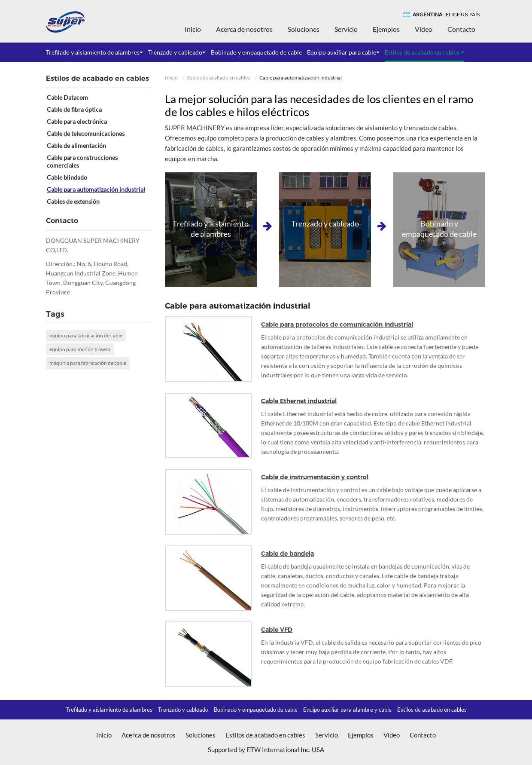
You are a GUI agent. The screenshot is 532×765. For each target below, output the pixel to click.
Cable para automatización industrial (96, 189)
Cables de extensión (73, 201)
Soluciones (304, 29)
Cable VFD (277, 630)
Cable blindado (67, 177)
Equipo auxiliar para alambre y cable (347, 710)
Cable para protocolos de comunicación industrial (337, 324)
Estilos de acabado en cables (219, 78)
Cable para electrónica (77, 121)
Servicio (346, 29)
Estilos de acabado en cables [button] (424, 52)
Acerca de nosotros (244, 29)
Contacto (461, 29)
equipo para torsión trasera (80, 349)
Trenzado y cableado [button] (177, 52)
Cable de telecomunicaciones (86, 133)
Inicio (193, 29)
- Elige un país (446, 15)
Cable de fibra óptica (74, 109)
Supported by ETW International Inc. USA (266, 750)
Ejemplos (386, 29)
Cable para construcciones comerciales (82, 161)
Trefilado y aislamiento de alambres (109, 710)
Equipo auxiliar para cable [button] (343, 52)
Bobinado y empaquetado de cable (256, 52)
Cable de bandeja (287, 554)
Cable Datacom (67, 97)
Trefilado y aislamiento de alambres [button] (94, 52)
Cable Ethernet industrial (299, 401)
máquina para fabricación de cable (88, 363)
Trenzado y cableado (183, 710)
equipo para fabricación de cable (86, 335)
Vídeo (424, 29)
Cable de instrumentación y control (315, 477)
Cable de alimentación (76, 145)
